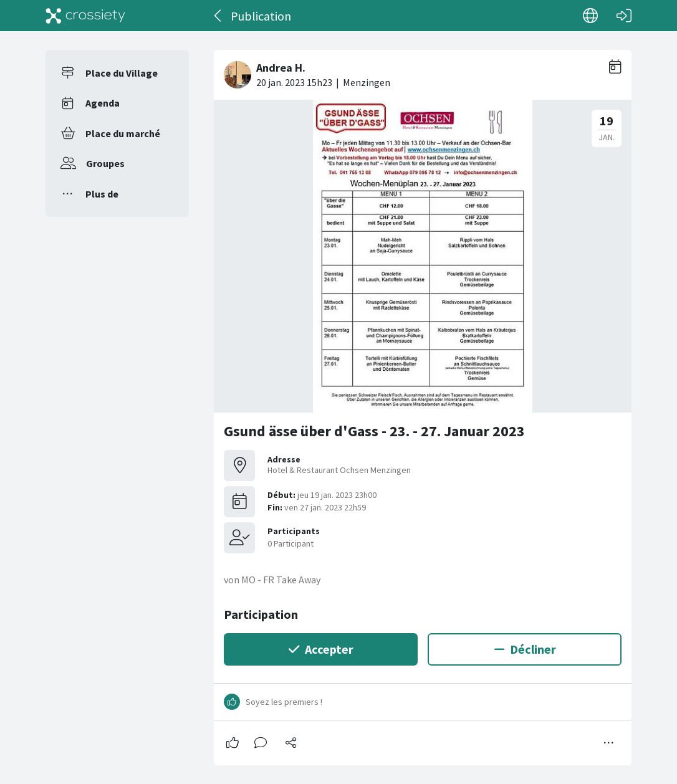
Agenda (103, 103)
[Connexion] (624, 16)
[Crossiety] (85, 16)
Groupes (105, 163)
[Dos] (218, 16)
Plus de (102, 194)
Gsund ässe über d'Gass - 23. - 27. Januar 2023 (374, 431)
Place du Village (122, 73)
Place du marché (123, 133)
